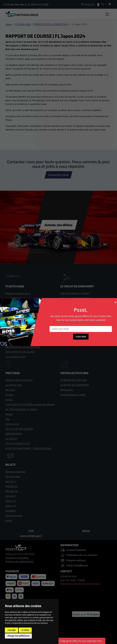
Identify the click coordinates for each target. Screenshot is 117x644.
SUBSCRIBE (81, 337)
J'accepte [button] (12, 630)
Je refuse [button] (25, 630)
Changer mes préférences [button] (18, 636)
